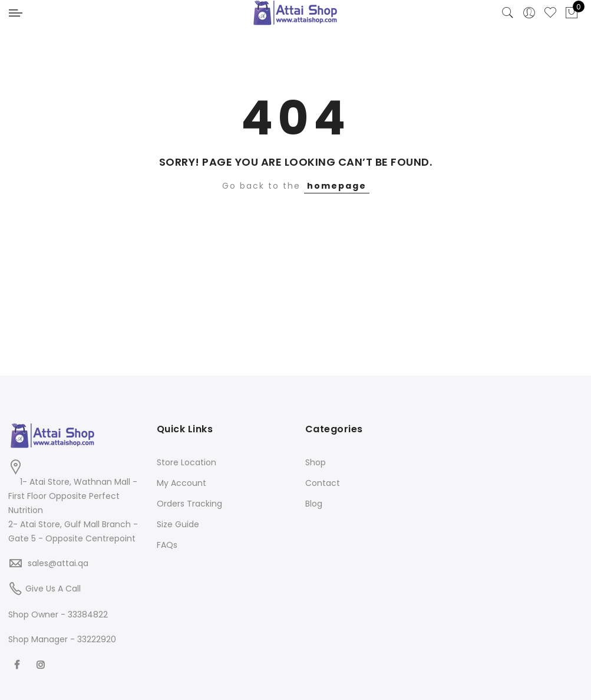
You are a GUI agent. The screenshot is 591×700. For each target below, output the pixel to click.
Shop (316, 462)
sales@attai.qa (58, 563)
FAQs (167, 545)
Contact (323, 483)
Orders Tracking (189, 504)
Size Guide (178, 524)
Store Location (186, 462)
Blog (314, 504)
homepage (337, 186)
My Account (181, 483)
